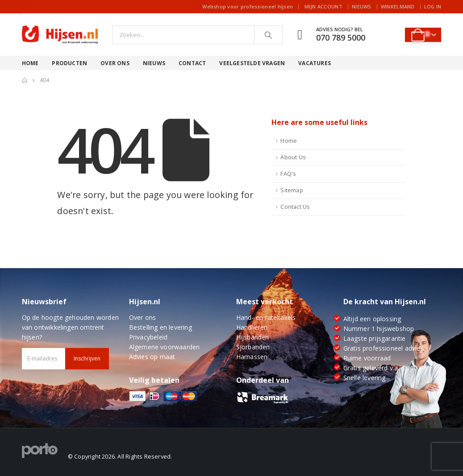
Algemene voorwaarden (165, 347)
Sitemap (292, 190)
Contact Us (295, 207)
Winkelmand (398, 6)
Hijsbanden (253, 337)
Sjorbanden (253, 347)
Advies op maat (152, 357)
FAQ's (288, 174)
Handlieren (252, 327)
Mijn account (323, 6)
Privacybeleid (148, 337)
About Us (293, 157)
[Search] (268, 35)
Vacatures (315, 63)
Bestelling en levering (161, 327)
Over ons (115, 63)
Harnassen (252, 357)
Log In (433, 6)
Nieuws (362, 6)
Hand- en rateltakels (266, 317)
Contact (192, 63)
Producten (69, 63)
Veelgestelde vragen (252, 63)
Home (30, 63)
